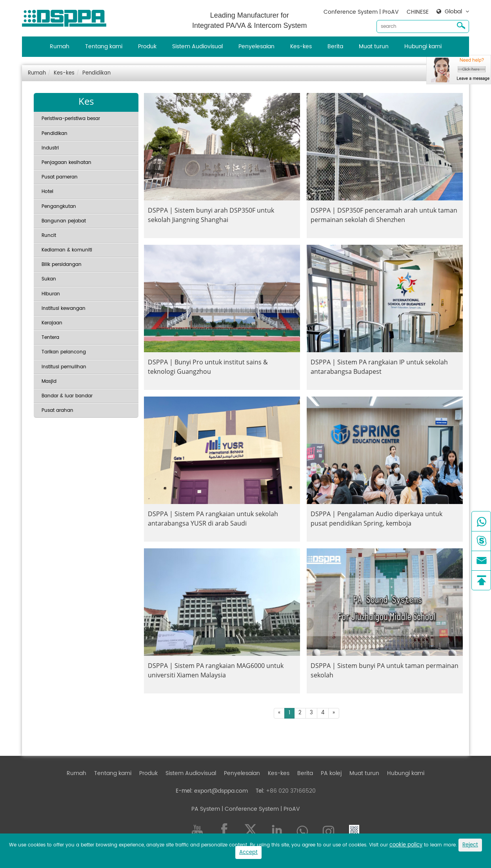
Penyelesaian (256, 46)
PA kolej (331, 773)
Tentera (50, 338)
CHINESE (418, 12)
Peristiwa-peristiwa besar (71, 119)
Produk (147, 46)
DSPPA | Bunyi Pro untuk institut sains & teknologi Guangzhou (208, 367)
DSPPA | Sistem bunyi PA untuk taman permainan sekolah (385, 670)
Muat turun (374, 46)
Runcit (49, 236)
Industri (50, 148)
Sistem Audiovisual (197, 46)
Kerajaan (52, 323)
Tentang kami (104, 46)
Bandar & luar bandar (67, 396)
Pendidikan (96, 73)
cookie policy (406, 845)
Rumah (60, 46)
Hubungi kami (423, 46)
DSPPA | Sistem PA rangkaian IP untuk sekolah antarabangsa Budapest (379, 367)
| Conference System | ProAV (260, 809)
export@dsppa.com (221, 791)
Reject (470, 845)
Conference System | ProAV (361, 12)
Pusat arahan (57, 410)
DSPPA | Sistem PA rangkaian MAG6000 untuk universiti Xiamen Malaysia (216, 670)
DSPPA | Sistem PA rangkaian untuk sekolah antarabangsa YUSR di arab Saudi (213, 519)
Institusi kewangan (64, 308)
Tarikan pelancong (64, 352)
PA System (206, 809)
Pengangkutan (59, 207)
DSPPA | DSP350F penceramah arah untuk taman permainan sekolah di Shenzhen (384, 215)
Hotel (47, 192)
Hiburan (51, 294)
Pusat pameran (60, 177)
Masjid (49, 381)
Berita (335, 46)
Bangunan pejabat (64, 221)
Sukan (49, 279)
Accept (248, 853)
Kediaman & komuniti (67, 250)
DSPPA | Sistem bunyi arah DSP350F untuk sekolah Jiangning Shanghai (211, 215)
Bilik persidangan (62, 265)
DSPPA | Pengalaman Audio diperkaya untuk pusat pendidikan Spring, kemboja (376, 519)
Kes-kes (301, 46)
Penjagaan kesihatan (66, 163)
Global (453, 12)
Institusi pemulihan (64, 367)
